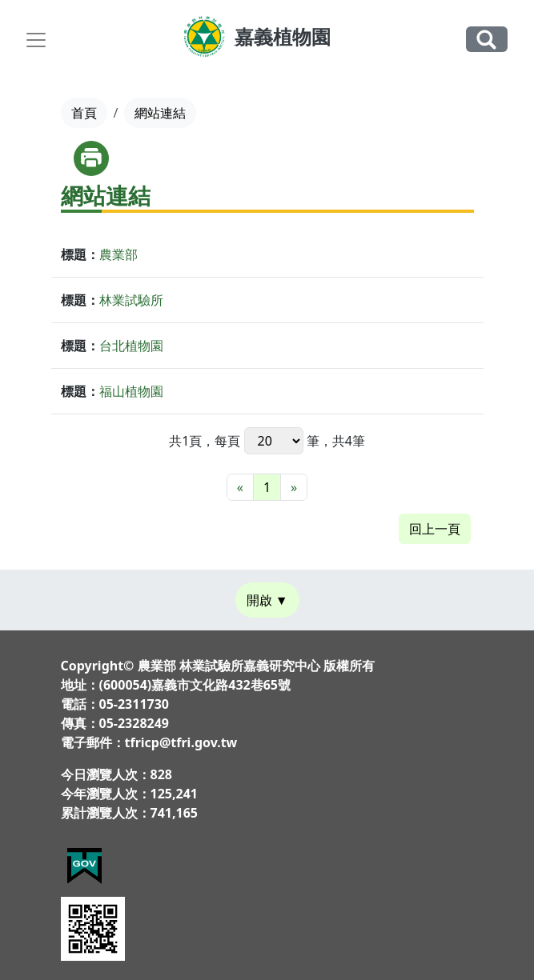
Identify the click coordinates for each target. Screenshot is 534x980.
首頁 (84, 113)
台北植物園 (131, 346)
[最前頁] (240, 487)
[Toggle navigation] (36, 40)
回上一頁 (435, 529)
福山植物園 (131, 391)
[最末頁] (294, 487)
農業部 (118, 254)
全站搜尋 (487, 39)
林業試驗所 (131, 300)
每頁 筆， (273, 441)
